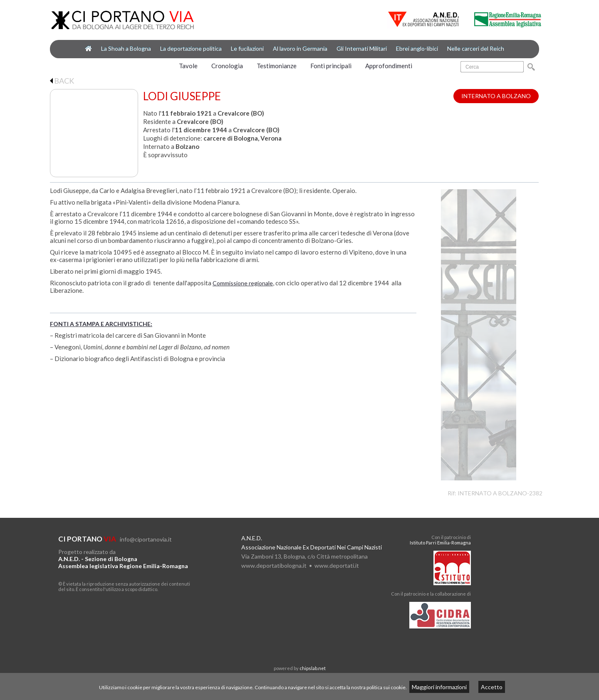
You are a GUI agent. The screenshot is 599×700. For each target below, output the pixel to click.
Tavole (188, 66)
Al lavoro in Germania (300, 48)
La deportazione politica (191, 48)
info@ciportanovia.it (146, 539)
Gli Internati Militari (362, 48)
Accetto (492, 687)
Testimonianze (277, 66)
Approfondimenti (389, 66)
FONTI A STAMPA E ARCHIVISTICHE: (101, 324)
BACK (62, 81)
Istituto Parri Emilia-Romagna (440, 543)
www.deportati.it (337, 565)
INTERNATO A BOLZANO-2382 (500, 493)
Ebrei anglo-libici (417, 48)
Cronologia (227, 66)
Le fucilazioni (247, 48)
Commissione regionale (243, 283)
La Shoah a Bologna (126, 48)
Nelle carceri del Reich (476, 48)
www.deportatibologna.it (274, 565)
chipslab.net (313, 668)
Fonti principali (331, 66)
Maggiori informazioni (439, 687)
